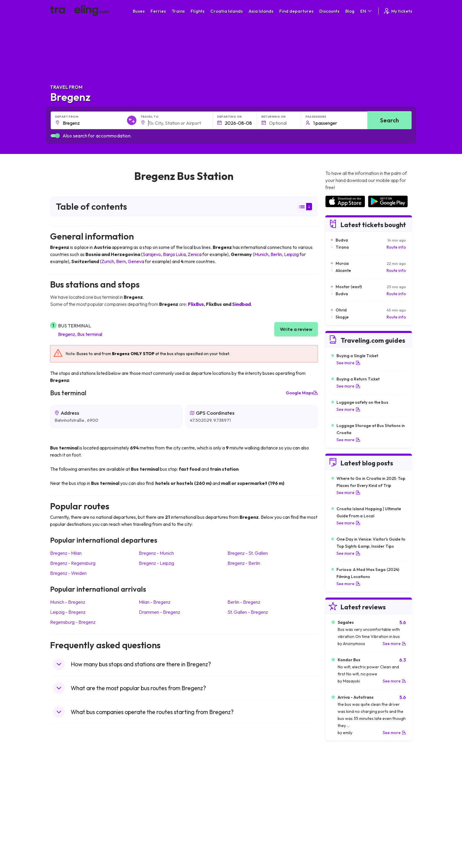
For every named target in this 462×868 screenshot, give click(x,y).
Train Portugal (247, 787)
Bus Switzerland (158, 837)
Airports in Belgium (342, 843)
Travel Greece (66, 806)
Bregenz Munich (156, 553)
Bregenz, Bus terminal (80, 334)
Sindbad (241, 304)
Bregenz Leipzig (156, 563)
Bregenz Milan (66, 553)
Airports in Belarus (342, 806)
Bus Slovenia (155, 806)
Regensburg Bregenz (73, 622)
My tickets (398, 11)
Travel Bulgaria (67, 800)
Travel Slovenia (67, 837)
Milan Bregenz (155, 602)
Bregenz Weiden (68, 573)
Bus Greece (154, 812)
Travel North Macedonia (76, 793)
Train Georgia (247, 806)
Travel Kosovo (67, 849)
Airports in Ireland (341, 800)
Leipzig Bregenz (68, 612)
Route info (396, 247)
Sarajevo (152, 254)
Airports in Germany (343, 824)
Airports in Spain (340, 787)
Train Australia (247, 812)
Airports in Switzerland (346, 812)
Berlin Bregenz (244, 602)
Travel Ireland (66, 843)
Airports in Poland (341, 837)
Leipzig (291, 254)
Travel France (66, 824)
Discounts (329, 11)
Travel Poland (66, 831)
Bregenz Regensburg (73, 563)
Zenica (195, 254)
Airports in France (341, 793)
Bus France (154, 818)
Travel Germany (68, 812)
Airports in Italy (339, 818)
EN (366, 11)
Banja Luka (174, 254)
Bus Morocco (156, 787)
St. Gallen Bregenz (248, 612)
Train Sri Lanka (248, 793)
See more (348, 363)
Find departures (296, 11)
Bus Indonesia (156, 849)
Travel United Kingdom (74, 787)
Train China (245, 800)
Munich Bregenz (68, 602)
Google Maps (302, 393)
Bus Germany (156, 800)
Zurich (108, 261)
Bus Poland (154, 831)
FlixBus (196, 304)
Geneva (136, 261)
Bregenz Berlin (244, 563)
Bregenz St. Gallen (248, 553)
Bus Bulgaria (155, 793)
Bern (121, 261)
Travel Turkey (66, 818)
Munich (261, 254)
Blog (350, 11)
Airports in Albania (342, 831)
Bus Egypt (153, 824)
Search (390, 120)
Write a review (296, 329)
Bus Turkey (154, 843)
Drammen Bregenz (159, 612)
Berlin (276, 254)
